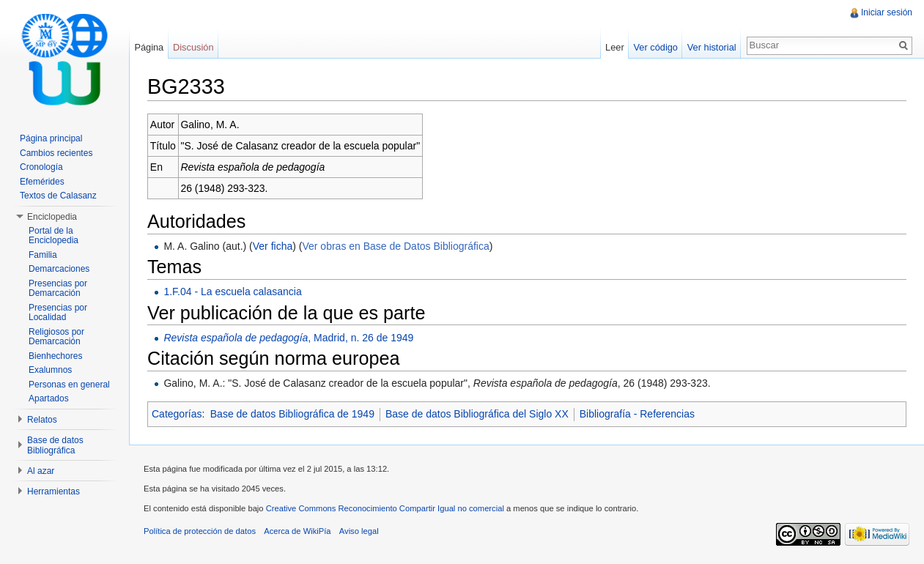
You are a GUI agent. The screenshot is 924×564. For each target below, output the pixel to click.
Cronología (41, 167)
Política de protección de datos (200, 531)
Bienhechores (55, 356)
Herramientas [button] (53, 491)
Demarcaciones (59, 269)
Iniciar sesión (887, 12)
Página (149, 47)
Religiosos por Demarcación (56, 337)
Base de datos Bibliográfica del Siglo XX (477, 414)
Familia (43, 255)
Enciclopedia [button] (52, 217)
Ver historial (712, 47)
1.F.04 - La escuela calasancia (232, 292)
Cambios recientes (56, 153)
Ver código (655, 47)
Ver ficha (273, 246)
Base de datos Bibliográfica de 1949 (292, 414)
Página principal (51, 138)
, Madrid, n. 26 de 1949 (288, 338)
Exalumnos (50, 370)
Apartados (49, 398)
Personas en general (69, 385)
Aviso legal (359, 531)
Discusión (193, 47)
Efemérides (42, 182)
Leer (615, 47)
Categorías (177, 414)
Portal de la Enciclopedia (53, 236)
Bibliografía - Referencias (637, 414)
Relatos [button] (42, 420)
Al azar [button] (41, 471)
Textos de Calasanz (58, 196)
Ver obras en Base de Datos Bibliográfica (395, 246)
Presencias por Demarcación (58, 289)
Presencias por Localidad (58, 313)
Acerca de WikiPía (297, 531)
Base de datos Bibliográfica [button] (55, 445)
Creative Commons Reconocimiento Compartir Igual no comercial (385, 508)
